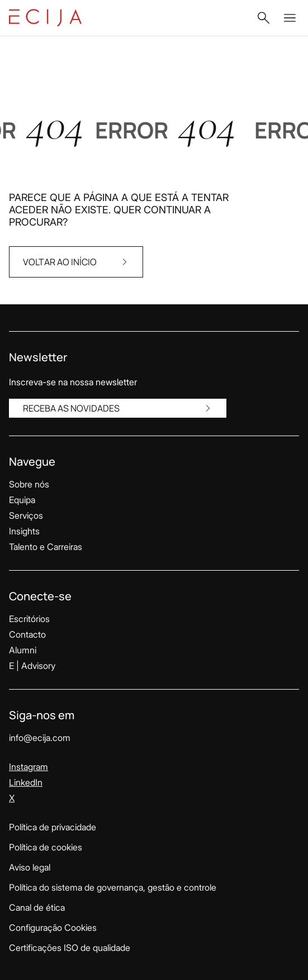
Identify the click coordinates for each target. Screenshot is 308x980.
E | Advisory (32, 666)
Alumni (23, 650)
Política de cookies (46, 847)
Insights (24, 531)
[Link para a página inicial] (45, 18)
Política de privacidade (53, 827)
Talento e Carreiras (46, 547)
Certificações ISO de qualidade (70, 948)
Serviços (26, 515)
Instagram (29, 767)
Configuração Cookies (53, 928)
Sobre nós (29, 484)
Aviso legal (30, 867)
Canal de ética (37, 907)
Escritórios (29, 619)
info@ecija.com (40, 738)
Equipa (22, 500)
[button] (263, 18)
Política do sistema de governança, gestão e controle (113, 887)
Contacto (27, 634)
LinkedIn (26, 782)
